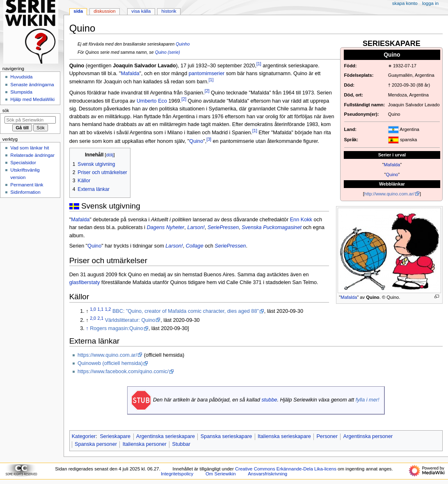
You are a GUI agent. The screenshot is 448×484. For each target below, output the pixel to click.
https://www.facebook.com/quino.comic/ (123, 372)
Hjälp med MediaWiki (32, 99)
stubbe (269, 400)
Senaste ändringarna (32, 85)
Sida (78, 11)
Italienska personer (145, 444)
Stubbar (181, 444)
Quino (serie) (168, 52)
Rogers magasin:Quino (117, 328)
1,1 (100, 309)
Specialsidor (23, 163)
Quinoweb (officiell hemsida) (110, 363)
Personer (327, 436)
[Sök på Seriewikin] (30, 120)
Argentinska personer (368, 436)
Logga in (430, 3)
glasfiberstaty (85, 282)
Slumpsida (21, 92)
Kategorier (84, 436)
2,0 (93, 318)
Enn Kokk (301, 220)
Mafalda (392, 165)
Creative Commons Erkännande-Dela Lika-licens (286, 469)
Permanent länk (27, 185)
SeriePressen (223, 227)
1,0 (93, 309)
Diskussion (104, 11)
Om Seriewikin (221, 474)
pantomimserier (207, 73)
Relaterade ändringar (32, 155)
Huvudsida (21, 77)
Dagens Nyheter (166, 227)
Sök (6, 110)
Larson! (196, 227)
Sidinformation (25, 192)
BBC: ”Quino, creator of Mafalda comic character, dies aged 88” (186, 311)
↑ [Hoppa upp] (87, 328)
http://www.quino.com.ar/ (389, 194)
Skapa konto (405, 3)
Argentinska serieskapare (166, 436)
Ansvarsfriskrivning (267, 474)
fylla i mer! (368, 400)
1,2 (108, 309)
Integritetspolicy (177, 474)
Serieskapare (115, 436)
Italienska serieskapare (284, 436)
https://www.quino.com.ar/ (107, 355)
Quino (392, 174)
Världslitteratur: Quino (130, 320)
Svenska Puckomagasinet (272, 227)
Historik (169, 11)
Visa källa (141, 11)
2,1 (100, 318)
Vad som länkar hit (30, 148)
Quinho (183, 44)
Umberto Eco (152, 101)
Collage (195, 246)
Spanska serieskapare (226, 436)
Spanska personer (96, 444)
